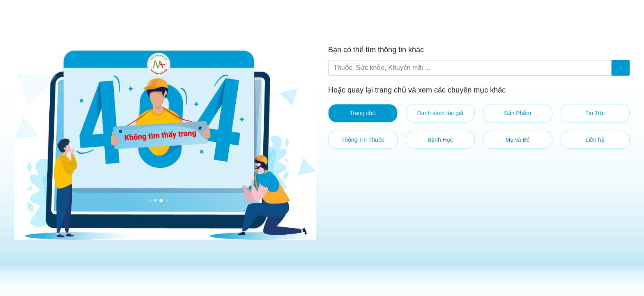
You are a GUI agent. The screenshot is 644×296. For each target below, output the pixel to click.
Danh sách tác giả (440, 113)
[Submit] (621, 68)
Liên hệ (595, 140)
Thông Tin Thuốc (363, 140)
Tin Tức (595, 113)
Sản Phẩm (517, 113)
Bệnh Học (440, 140)
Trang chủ (363, 113)
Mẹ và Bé (518, 140)
